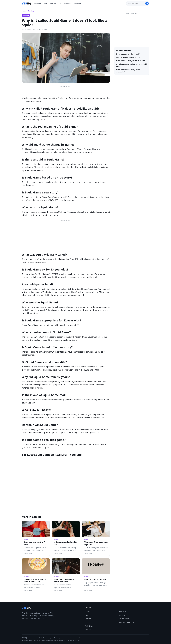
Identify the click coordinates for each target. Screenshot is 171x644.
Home (24, 11)
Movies (53, 3)
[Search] (137, 3)
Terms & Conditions (126, 622)
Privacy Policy (124, 619)
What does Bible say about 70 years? (96, 543)
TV (60, 3)
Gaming (38, 3)
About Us (123, 612)
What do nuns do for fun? (95, 579)
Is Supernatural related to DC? (65, 543)
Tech (45, 3)
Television (68, 3)
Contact (122, 615)
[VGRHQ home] (26, 3)
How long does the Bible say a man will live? (35, 580)
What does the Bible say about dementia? (65, 580)
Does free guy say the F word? (34, 543)
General (78, 3)
